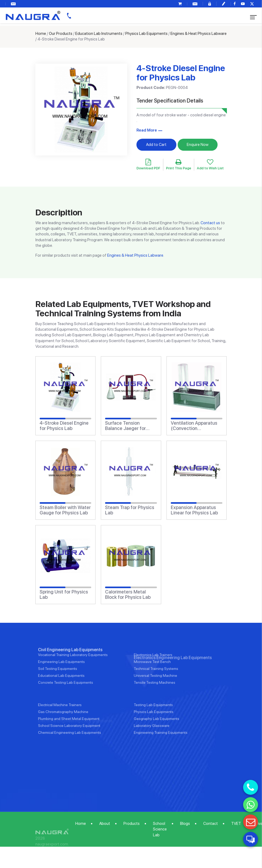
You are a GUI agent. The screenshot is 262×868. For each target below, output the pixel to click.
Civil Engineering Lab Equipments (70, 669)
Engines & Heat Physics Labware (199, 34)
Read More (147, 130)
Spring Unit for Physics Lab (64, 595)
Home (41, 34)
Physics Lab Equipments (146, 34)
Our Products (61, 34)
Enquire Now (198, 145)
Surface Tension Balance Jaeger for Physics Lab (125, 426)
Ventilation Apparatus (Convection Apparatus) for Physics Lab (195, 426)
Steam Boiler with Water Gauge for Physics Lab (65, 510)
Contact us (210, 223)
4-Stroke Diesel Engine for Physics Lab (64, 426)
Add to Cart (156, 145)
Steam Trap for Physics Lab (130, 510)
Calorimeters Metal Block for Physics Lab (128, 595)
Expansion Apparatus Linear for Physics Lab (194, 510)
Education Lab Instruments (99, 34)
